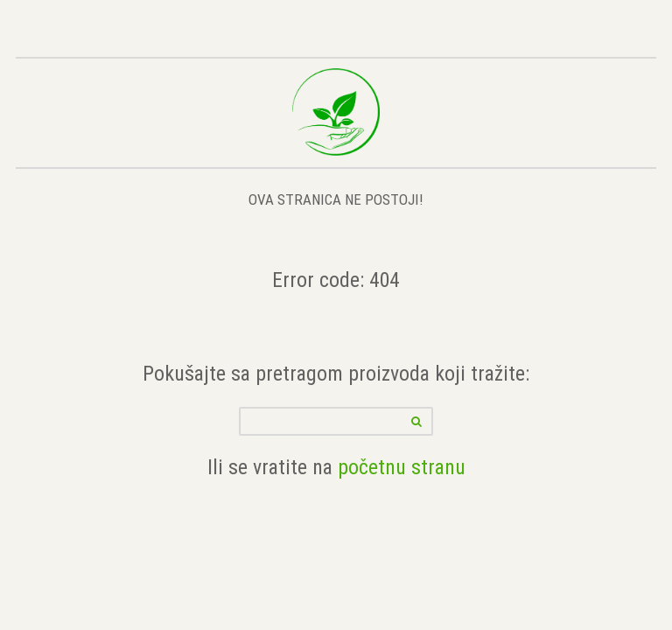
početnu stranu (402, 467)
